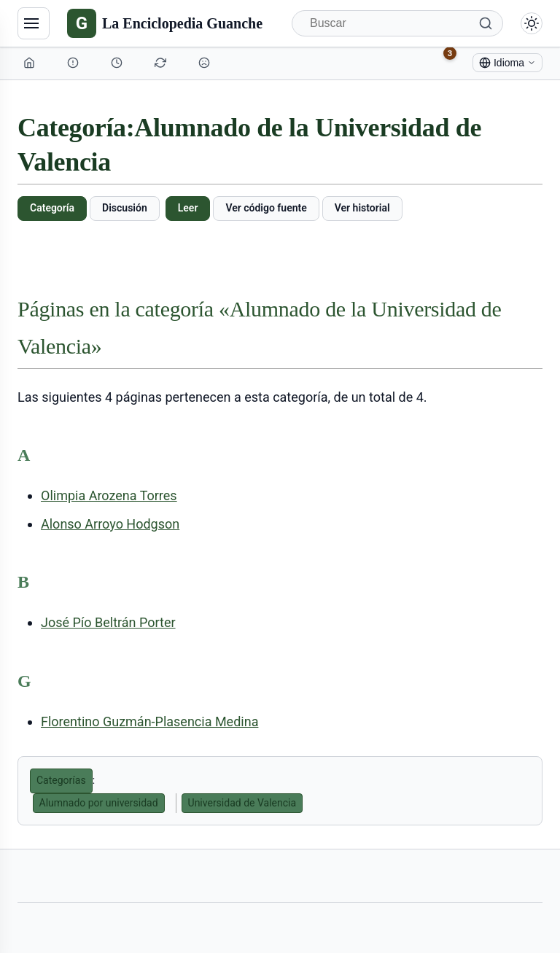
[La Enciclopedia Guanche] (165, 23)
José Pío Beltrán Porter (108, 622)
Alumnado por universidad (99, 803)
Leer (188, 208)
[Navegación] (34, 23)
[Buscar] (397, 23)
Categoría (52, 208)
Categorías (61, 780)
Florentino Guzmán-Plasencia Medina (149, 721)
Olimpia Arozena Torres (109, 495)
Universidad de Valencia (242, 803)
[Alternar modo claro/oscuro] (532, 23)
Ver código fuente (266, 208)
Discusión (125, 208)
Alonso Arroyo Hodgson (110, 524)
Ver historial (362, 208)
